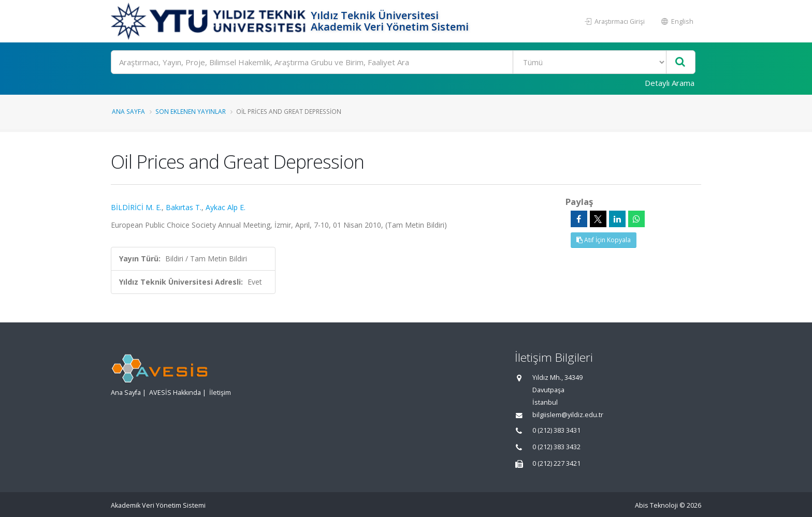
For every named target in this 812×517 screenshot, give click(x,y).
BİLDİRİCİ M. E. (136, 207)
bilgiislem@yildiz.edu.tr (568, 415)
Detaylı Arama (670, 83)
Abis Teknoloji (656, 505)
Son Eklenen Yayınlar (191, 111)
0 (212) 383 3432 (556, 447)
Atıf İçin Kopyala (604, 240)
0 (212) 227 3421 (556, 463)
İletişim (220, 393)
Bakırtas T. (184, 207)
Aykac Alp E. (226, 207)
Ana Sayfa (128, 111)
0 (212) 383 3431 (556, 430)
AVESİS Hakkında (175, 393)
